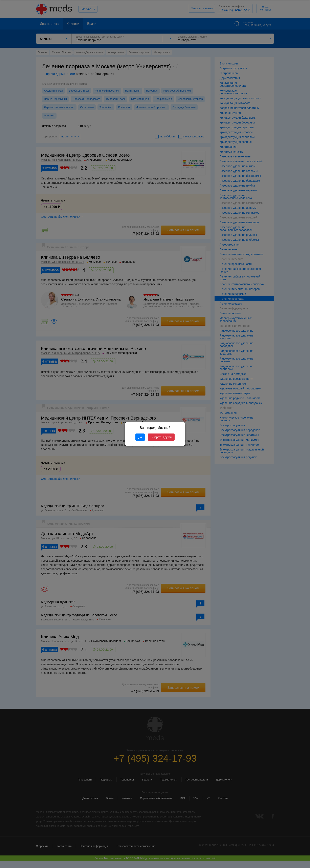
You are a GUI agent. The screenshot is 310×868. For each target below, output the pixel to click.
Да (140, 437)
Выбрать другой (161, 437)
